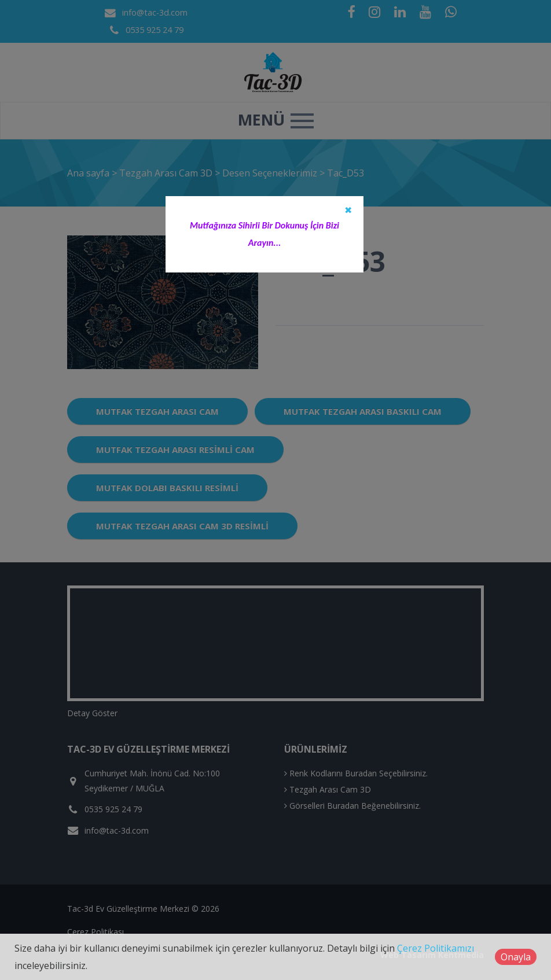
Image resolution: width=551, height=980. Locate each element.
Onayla (516, 957)
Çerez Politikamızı (436, 948)
